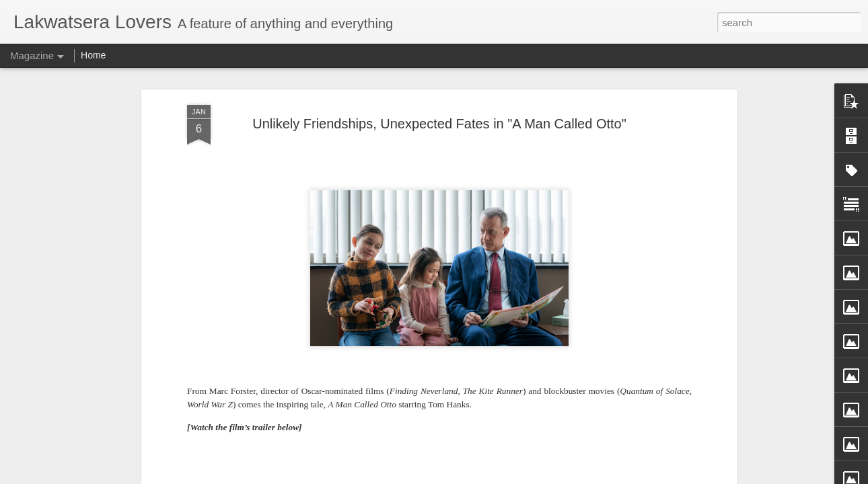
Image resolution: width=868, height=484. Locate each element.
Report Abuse (534, 477)
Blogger (495, 477)
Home (93, 55)
